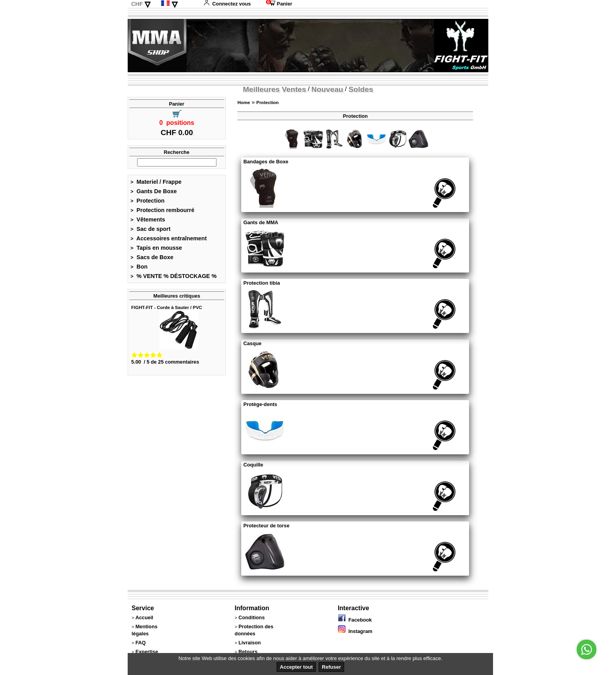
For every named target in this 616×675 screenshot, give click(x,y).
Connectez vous (227, 4)
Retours (248, 652)
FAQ (141, 643)
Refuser (331, 667)
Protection (148, 201)
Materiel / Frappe (156, 182)
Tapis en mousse (156, 248)
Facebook (355, 620)
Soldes (361, 89)
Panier (279, 4)
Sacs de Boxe (152, 257)
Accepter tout (296, 667)
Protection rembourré (162, 210)
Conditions (252, 617)
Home (244, 102)
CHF (137, 4)
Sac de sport (150, 229)
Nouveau (327, 89)
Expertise (147, 652)
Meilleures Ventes (274, 89)
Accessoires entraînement (169, 238)
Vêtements (148, 220)
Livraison (250, 643)
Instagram (355, 631)
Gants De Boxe (154, 191)
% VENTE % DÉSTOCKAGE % (173, 276)
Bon (139, 267)
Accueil (145, 617)
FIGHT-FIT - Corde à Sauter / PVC (167, 307)
